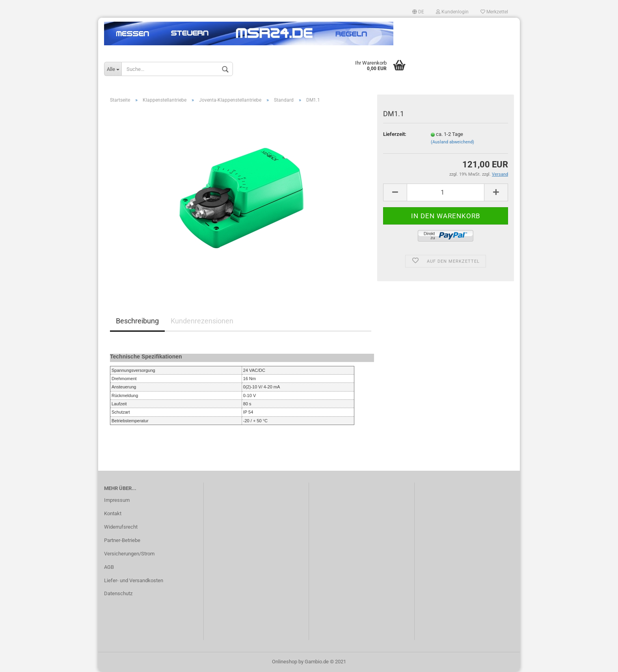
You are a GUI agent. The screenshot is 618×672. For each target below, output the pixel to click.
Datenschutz (118, 593)
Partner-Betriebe (122, 540)
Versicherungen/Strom (129, 554)
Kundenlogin (452, 12)
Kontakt (113, 513)
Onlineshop (285, 662)
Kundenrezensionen (202, 321)
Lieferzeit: (395, 134)
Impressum (117, 500)
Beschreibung (137, 321)
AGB (109, 567)
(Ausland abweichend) (452, 142)
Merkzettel (494, 12)
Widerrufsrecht (121, 527)
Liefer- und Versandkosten (134, 580)
